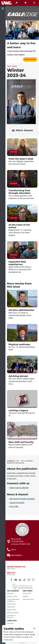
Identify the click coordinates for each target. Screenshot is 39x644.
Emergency (10, 623)
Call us (11, 550)
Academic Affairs (12, 596)
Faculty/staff (27, 594)
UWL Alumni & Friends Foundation (22, 499)
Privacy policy (8, 640)
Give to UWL (14, 506)
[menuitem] (14, 594)
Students (25, 596)
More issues (22, 130)
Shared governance (13, 613)
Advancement (11, 607)
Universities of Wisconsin (11, 617)
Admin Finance (11, 604)
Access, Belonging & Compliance (13, 600)
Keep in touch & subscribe (19, 488)
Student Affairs (12, 610)
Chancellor (10, 594)
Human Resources (28, 599)
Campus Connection (17, 503)
